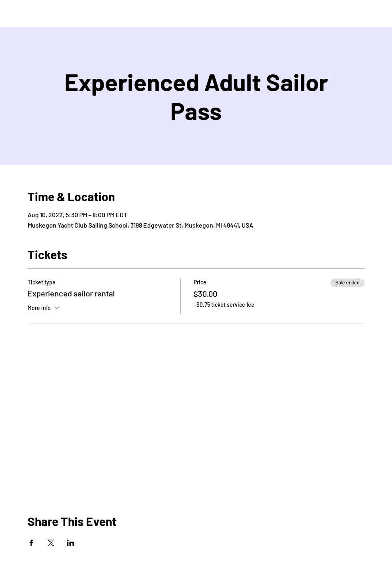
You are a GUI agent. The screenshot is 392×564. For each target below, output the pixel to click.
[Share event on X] (51, 543)
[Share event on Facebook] (31, 543)
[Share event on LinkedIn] (71, 543)
